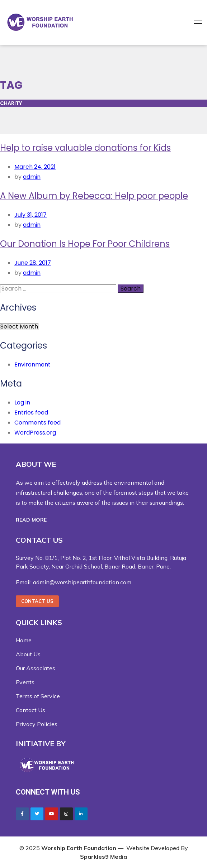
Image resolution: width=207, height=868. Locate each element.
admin (32, 177)
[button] (31, 520)
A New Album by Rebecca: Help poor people (94, 196)
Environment (32, 365)
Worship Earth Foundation (79, 848)
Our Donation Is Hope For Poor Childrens (85, 244)
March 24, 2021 (35, 167)
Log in (22, 402)
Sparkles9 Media (104, 857)
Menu (198, 22)
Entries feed (31, 413)
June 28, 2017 (33, 263)
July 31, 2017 (30, 215)
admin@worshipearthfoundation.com (82, 582)
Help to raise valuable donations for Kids (85, 148)
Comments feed (37, 423)
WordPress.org (35, 433)
